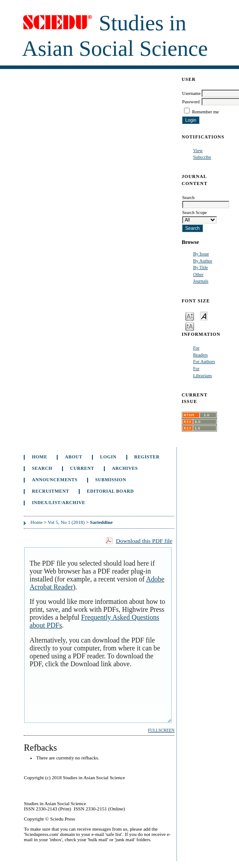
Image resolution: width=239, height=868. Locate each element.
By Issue (201, 254)
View (198, 151)
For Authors (204, 361)
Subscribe (202, 157)
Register (147, 457)
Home (39, 457)
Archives (125, 468)
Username (191, 93)
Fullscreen (161, 730)
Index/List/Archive (58, 503)
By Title (201, 267)
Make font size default (204, 316)
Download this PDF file (144, 541)
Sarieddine (101, 522)
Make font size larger (190, 326)
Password (191, 102)
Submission (110, 480)
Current (82, 468)
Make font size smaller (190, 316)
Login (108, 457)
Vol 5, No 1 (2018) (66, 522)
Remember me (205, 112)
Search (42, 468)
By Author (203, 261)
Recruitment (50, 491)
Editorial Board (110, 491)
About (74, 457)
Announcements (55, 480)
